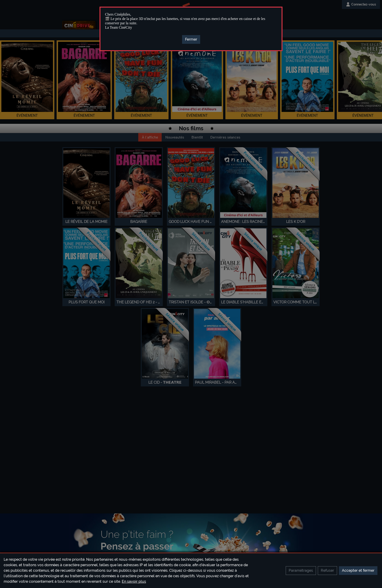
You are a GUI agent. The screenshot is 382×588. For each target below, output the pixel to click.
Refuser (327, 570)
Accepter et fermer (358, 570)
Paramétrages (301, 570)
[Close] (191, 39)
